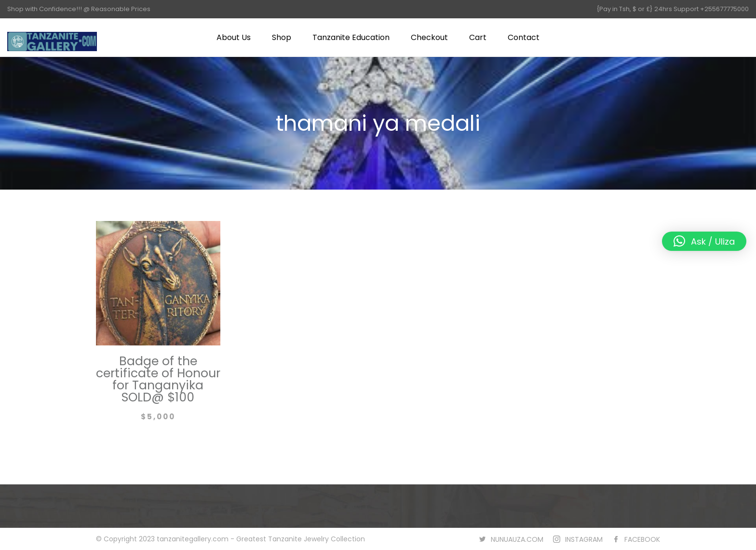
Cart (478, 37)
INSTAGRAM (584, 539)
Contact (524, 37)
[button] (704, 241)
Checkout (429, 37)
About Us (234, 37)
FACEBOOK (642, 539)
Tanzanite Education (351, 37)
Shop (282, 37)
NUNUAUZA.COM (517, 539)
